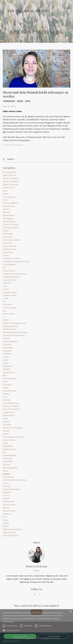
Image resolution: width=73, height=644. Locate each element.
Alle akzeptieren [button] (20, 636)
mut (5, 375)
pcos (5, 397)
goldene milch (10, 295)
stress (28, 101)
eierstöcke (8, 234)
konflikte (7, 345)
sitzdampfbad (9, 455)
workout (7, 514)
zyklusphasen (9, 532)
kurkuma (7, 354)
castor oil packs (10, 225)
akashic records (11, 185)
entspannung (9, 249)
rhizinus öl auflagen (13, 428)
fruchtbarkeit (9, 265)
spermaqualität (10, 468)
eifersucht (8, 237)
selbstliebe (8, 446)
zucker (6, 523)
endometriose (10, 246)
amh (5, 191)
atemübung (9, 206)
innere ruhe (9, 314)
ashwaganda (9, 197)
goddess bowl (10, 292)
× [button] (71, 612)
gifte (5, 286)
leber (6, 360)
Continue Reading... (13, 145)
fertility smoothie (11, 258)
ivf (4, 317)
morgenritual (9, 372)
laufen (6, 357)
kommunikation (10, 342)
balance (7, 212)
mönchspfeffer (10, 379)
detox (6, 231)
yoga (5, 520)
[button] (36, 630)
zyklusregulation (11, 535)
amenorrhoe (9, 188)
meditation (8, 366)
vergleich (7, 492)
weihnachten (9, 505)
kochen (6, 338)
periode (7, 400)
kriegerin (7, 351)
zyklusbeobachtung (12, 529)
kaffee (6, 320)
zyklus (6, 526)
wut (5, 517)
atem (5, 200)
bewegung (8, 218)
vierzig (6, 495)
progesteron (9, 412)
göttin (6, 298)
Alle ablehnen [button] (54, 636)
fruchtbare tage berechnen (16, 262)
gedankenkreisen (11, 277)
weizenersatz (9, 511)
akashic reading (11, 182)
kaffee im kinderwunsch (15, 323)
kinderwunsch (9, 101)
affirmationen (9, 175)
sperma (7, 465)
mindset (7, 369)
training (6, 486)
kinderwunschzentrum (14, 335)
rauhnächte (9, 415)
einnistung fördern (12, 240)
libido (6, 363)
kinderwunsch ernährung (15, 332)
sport (5, 471)
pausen (20, 101)
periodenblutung (11, 403)
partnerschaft (9, 391)
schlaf (6, 434)
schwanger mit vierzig (14, 437)
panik (5, 388)
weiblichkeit (9, 502)
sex (4, 452)
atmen (6, 209)
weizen (6, 508)
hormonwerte (10, 308)
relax (5, 419)
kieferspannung (10, 326)
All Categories (9, 172)
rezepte (7, 425)
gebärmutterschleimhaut (15, 274)
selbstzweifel (9, 449)
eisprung (7, 243)
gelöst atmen (9, 280)
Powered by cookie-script (11, 641)
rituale (6, 431)
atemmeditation (11, 203)
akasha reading (10, 178)
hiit (4, 302)
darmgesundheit (11, 228)
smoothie (7, 459)
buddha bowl (9, 222)
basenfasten (9, 215)
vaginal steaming (11, 489)
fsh (4, 268)
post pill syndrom (11, 409)
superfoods (8, 477)
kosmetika (8, 348)
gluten (6, 289)
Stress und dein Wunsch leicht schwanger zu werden (35, 94)
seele (5, 443)
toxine (6, 483)
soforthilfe (8, 462)
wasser (6, 499)
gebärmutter (9, 271)
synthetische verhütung (14, 480)
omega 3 (7, 385)
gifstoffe (7, 283)
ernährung (8, 252)
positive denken (11, 406)
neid (5, 382)
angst (6, 194)
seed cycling (9, 440)
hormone (7, 305)
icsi (4, 311)
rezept (6, 422)
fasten (6, 255)
